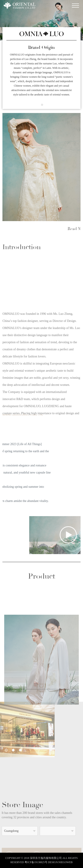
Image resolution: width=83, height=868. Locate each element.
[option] (41, 167)
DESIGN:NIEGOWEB (60, 862)
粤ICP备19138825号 (36, 862)
